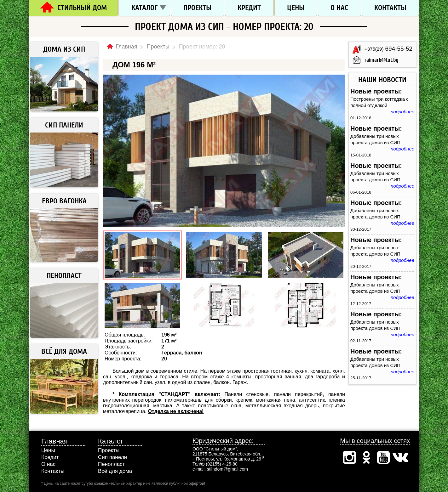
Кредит (249, 8)
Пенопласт (111, 464)
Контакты (390, 8)
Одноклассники (366, 457)
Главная (55, 441)
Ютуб (383, 457)
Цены (296, 8)
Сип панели (112, 457)
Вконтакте (400, 457)
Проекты (198, 8)
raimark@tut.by (382, 60)
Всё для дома (115, 471)
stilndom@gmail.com (227, 469)
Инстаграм (349, 457)
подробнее (402, 112)
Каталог (144, 8)
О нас (339, 8)
